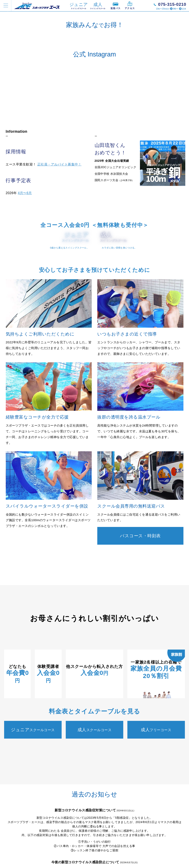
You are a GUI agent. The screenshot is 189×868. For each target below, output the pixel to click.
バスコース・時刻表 (140, 680)
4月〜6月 (25, 293)
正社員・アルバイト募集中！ (59, 264)
